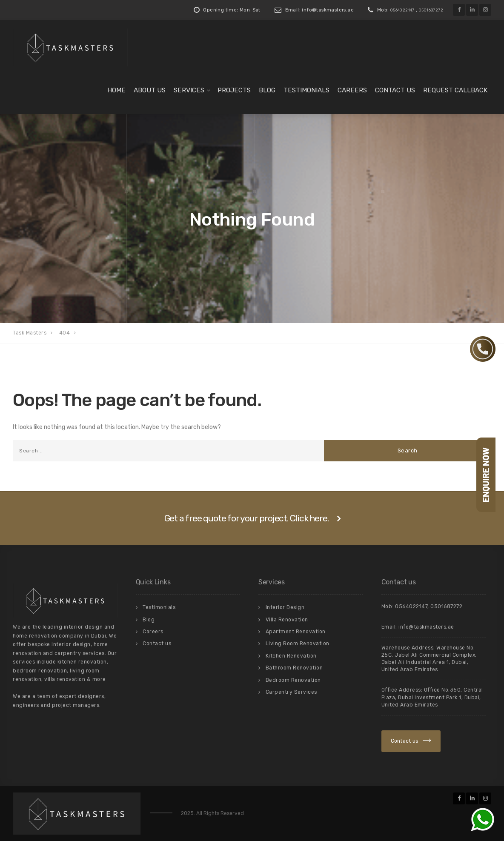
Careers (352, 90)
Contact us (395, 90)
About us (150, 90)
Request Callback (455, 90)
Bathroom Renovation (294, 668)
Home (116, 90)
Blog (267, 90)
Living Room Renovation (298, 644)
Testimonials (306, 90)
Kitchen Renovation (291, 656)
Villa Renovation (287, 620)
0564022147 (402, 10)
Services (189, 90)
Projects (234, 90)
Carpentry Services (291, 692)
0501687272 (431, 10)
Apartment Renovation (296, 632)
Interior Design (285, 607)
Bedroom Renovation (293, 680)
